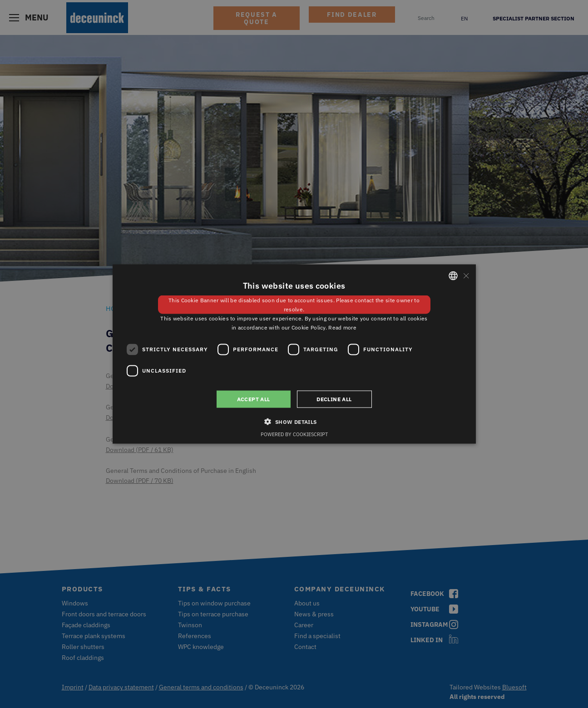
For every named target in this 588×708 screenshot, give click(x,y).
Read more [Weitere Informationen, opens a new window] (342, 327)
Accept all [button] (254, 399)
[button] (294, 421)
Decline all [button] (334, 399)
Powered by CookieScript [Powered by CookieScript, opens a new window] (294, 434)
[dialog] (294, 354)
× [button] (466, 275)
